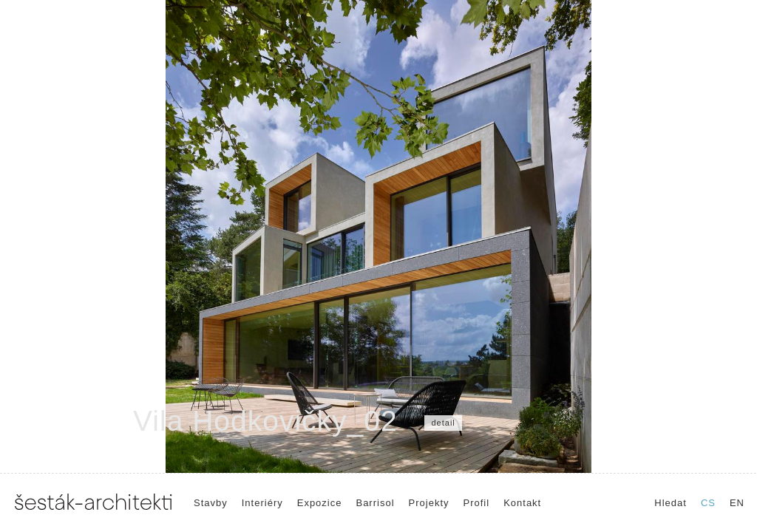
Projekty (429, 503)
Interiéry (262, 503)
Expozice (320, 503)
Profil (477, 503)
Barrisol (375, 503)
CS (708, 503)
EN (737, 503)
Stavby (211, 503)
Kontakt (522, 503)
